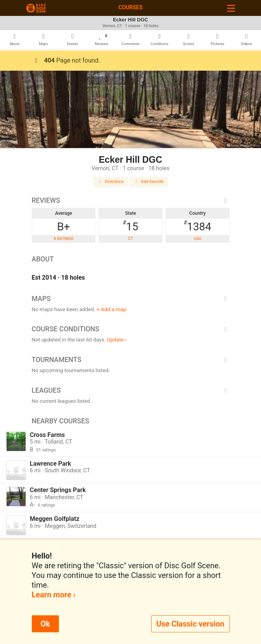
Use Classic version (190, 624)
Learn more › (54, 595)
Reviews (131, 200)
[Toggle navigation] (231, 8)
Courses (130, 7)
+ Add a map (111, 309)
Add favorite (149, 182)
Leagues (131, 390)
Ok (45, 624)
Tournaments (131, 360)
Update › (117, 339)
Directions (111, 182)
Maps (131, 299)
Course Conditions (131, 329)
